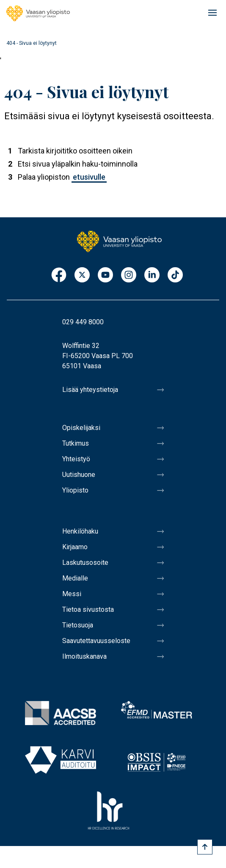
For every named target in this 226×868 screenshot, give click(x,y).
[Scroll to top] (205, 847)
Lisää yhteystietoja (90, 390)
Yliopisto (75, 490)
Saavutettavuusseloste (96, 641)
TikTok (175, 275)
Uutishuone (79, 475)
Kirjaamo (75, 547)
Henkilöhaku (80, 531)
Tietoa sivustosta (88, 609)
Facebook (59, 275)
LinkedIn (152, 275)
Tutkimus (76, 443)
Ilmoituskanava (84, 656)
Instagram (129, 275)
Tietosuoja (78, 625)
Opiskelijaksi (81, 428)
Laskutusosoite (85, 563)
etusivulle (89, 177)
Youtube (105, 275)
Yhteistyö (76, 459)
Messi (72, 594)
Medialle (75, 578)
